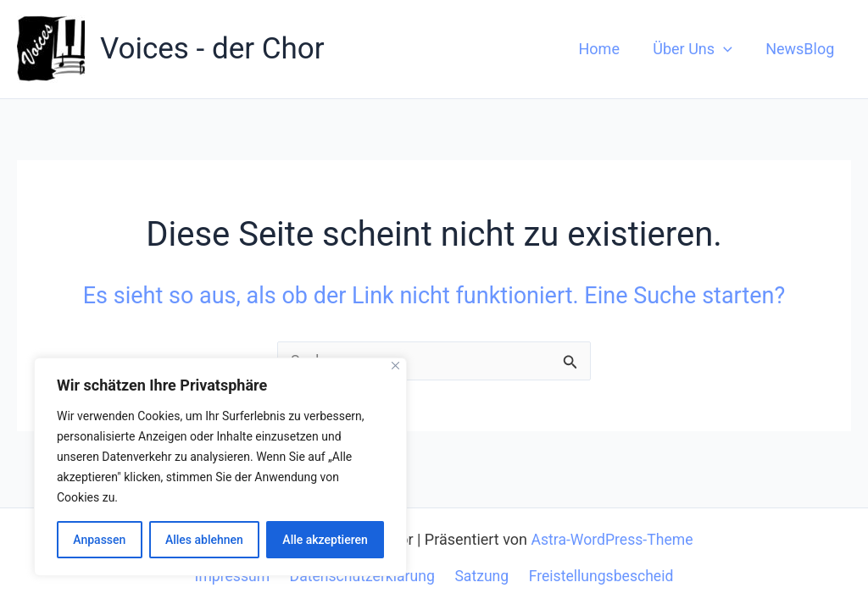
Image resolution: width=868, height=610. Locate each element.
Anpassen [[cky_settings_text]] (99, 540)
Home (606, 49)
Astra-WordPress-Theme (612, 539)
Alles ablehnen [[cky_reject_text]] (204, 540)
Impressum (235, 576)
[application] (728, 49)
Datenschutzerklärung (363, 576)
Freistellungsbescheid (597, 576)
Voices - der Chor (212, 49)
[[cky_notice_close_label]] (395, 366)
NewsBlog (801, 49)
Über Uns (697, 49)
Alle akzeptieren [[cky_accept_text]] (325, 540)
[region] (220, 467)
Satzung (480, 576)
